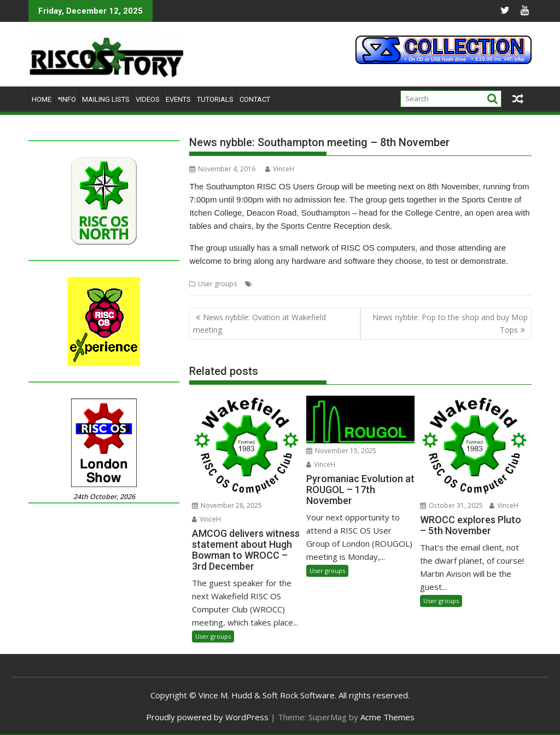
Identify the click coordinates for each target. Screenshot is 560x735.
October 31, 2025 (451, 505)
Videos (148, 99)
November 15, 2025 (341, 451)
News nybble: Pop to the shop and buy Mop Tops (450, 323)
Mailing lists (106, 99)
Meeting (267, 284)
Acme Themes (387, 717)
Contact (255, 99)
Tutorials (215, 99)
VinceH (280, 169)
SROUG (342, 284)
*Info (67, 99)
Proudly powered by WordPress (207, 717)
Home (42, 99)
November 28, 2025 (227, 505)
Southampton (305, 284)
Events (178, 99)
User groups (217, 284)
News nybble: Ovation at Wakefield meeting (259, 323)
